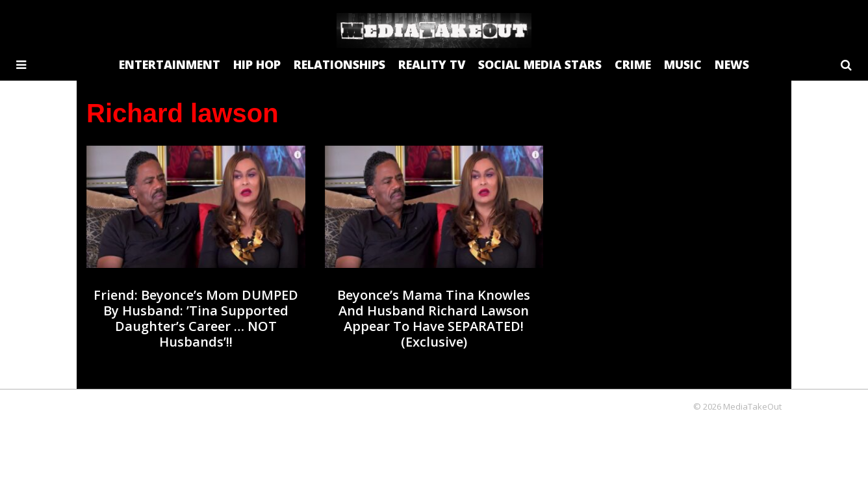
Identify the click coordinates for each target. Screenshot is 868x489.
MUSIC (683, 64)
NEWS (732, 64)
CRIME (633, 64)
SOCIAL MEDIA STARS (540, 64)
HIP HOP (257, 64)
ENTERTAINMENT (170, 64)
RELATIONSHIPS (339, 64)
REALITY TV (432, 64)
